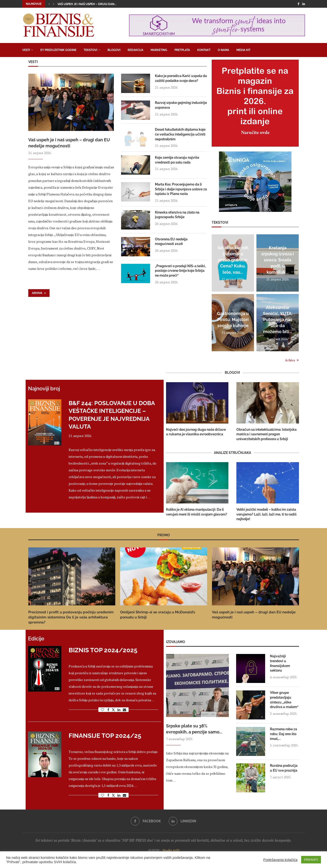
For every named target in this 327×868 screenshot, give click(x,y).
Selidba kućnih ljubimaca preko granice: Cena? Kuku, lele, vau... (233, 260)
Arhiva (39, 293)
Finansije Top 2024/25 (105, 736)
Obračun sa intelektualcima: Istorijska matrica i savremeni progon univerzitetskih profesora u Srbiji (266, 434)
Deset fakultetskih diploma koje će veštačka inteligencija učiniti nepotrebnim (180, 134)
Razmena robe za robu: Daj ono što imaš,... (283, 734)
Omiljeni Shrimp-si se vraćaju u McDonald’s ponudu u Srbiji (158, 615)
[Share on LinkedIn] (119, 710)
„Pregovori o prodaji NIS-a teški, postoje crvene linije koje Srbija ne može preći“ (180, 271)
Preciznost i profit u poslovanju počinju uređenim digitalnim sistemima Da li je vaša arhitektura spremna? (71, 617)
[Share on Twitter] (113, 710)
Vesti (26, 50)
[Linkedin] (304, 4)
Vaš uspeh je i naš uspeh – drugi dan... (87, 4)
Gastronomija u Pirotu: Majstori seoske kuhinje (233, 319)
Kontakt (204, 50)
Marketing (159, 50)
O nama (223, 50)
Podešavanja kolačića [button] (280, 860)
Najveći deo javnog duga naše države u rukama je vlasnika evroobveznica (196, 432)
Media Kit (243, 50)
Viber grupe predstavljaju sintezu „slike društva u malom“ (284, 700)
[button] (49, 4)
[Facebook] (298, 4)
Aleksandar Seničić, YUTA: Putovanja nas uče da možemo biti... (278, 320)
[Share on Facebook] (108, 710)
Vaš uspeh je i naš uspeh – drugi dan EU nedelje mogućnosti (69, 143)
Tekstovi (90, 50)
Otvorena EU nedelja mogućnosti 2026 (171, 242)
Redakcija (135, 50)
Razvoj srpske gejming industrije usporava (181, 105)
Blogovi (114, 50)
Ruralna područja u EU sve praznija (284, 768)
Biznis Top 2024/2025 (103, 650)
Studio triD (171, 850)
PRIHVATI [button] (311, 860)
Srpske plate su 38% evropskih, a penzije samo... (194, 729)
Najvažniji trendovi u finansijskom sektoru (280, 663)
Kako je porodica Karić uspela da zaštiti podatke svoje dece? (181, 78)
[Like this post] (102, 710)
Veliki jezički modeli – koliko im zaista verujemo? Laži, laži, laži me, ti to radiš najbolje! (266, 514)
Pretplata (182, 50)
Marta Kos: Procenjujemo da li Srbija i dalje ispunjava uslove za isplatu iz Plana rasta (181, 189)
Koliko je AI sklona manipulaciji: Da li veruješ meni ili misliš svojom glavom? (197, 512)
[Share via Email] (124, 710)
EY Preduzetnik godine (58, 50)
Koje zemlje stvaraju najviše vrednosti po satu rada (177, 160)
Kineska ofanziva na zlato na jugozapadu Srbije (177, 215)
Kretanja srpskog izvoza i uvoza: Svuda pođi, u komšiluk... (278, 260)
